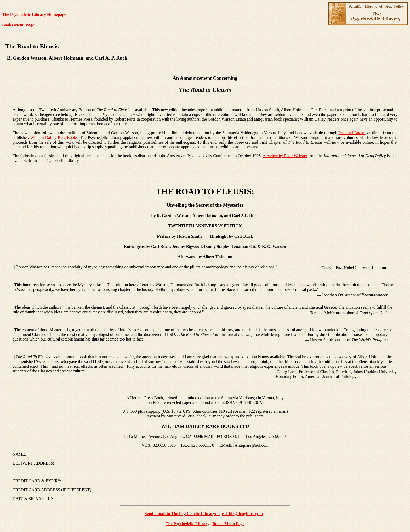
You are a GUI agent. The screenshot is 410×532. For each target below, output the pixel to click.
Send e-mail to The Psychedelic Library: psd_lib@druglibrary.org (205, 514)
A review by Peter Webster (285, 156)
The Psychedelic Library (187, 524)
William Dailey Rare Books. (55, 137)
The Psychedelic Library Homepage (34, 15)
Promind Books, (352, 133)
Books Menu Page (18, 25)
